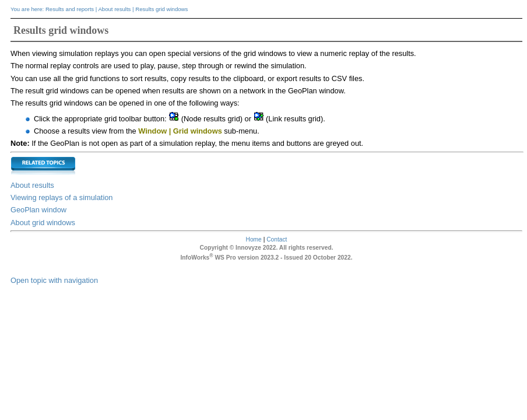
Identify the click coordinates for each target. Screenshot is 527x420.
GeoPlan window (38, 210)
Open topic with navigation (54, 280)
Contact (277, 239)
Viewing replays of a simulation (62, 197)
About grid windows (43, 223)
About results (114, 9)
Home (254, 239)
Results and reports (70, 9)
